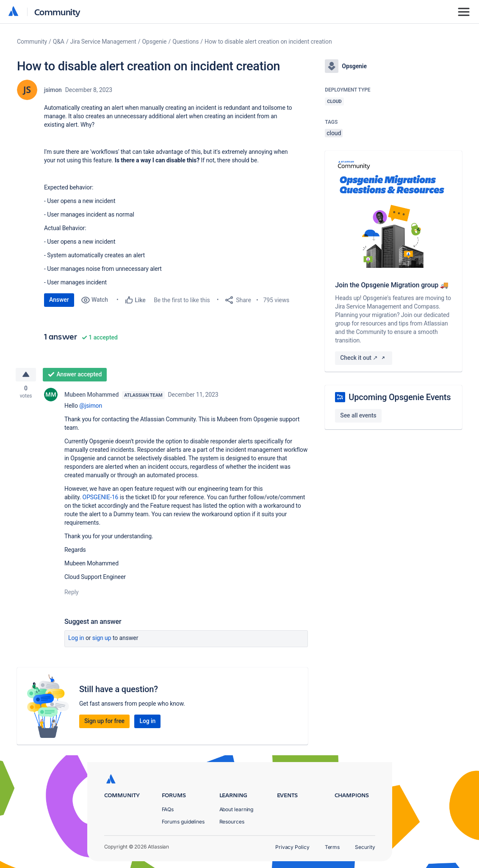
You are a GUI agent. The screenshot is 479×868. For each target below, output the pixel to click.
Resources (232, 822)
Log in (76, 638)
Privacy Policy (292, 847)
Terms (332, 847)
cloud (334, 133)
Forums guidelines (183, 822)
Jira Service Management (103, 42)
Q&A (59, 42)
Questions (186, 42)
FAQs (168, 809)
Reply (72, 593)
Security (365, 847)
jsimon (53, 90)
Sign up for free (104, 721)
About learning (237, 809)
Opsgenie (155, 42)
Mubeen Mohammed (91, 395)
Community (57, 12)
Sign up (102, 638)
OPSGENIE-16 (101, 498)
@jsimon (91, 406)
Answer (59, 300)
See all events (358, 415)
